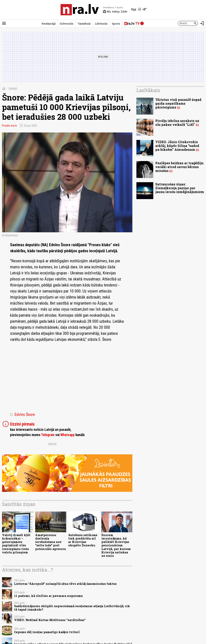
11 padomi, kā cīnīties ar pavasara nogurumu (48, 596)
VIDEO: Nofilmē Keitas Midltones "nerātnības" (50, 620)
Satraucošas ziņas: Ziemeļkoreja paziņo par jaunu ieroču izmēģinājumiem (180, 188)
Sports (116, 24)
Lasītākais (148, 90)
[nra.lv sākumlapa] (80, 10)
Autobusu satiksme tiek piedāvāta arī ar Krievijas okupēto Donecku (83, 540)
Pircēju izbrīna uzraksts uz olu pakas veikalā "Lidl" (177, 123)
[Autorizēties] (202, 23)
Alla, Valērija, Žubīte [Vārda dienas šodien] (115, 12)
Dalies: (53, 444)
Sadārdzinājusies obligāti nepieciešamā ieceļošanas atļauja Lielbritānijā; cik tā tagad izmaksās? (72, 608)
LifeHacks (101, 24)
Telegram (48, 435)
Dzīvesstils (67, 24)
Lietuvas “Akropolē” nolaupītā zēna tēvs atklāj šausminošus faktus (65, 584)
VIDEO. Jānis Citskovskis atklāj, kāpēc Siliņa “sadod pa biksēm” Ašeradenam (177, 146)
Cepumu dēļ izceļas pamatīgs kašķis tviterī (47, 632)
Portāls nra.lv (9, 126)
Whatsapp (67, 435)
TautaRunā (84, 24)
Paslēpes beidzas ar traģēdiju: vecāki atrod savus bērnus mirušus (180, 167)
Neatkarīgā (49, 24)
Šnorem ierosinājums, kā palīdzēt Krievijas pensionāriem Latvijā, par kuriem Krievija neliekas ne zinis (116, 545)
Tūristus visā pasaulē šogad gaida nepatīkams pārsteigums (178, 103)
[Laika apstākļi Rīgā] (139, 10)
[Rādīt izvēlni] (4, 23)
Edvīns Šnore (23, 415)
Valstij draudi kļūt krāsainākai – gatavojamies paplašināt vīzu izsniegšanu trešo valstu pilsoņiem (16, 544)
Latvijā (13, 88)
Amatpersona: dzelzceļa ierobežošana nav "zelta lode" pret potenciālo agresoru (50, 542)
